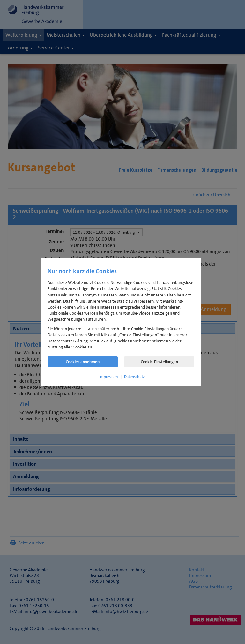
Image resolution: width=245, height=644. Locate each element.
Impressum (109, 377)
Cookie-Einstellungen (159, 362)
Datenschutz (134, 377)
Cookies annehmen (83, 362)
